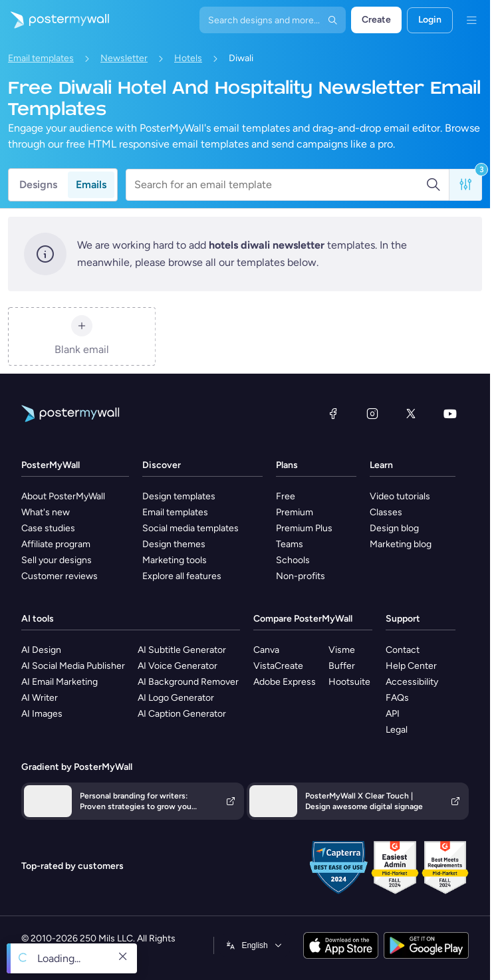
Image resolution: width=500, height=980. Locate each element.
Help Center (411, 666)
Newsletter (124, 58)
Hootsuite (349, 682)
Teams (290, 544)
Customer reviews (60, 576)
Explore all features (182, 576)
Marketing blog (401, 544)
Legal (397, 730)
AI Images (42, 714)
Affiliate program (56, 544)
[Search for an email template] (280, 185)
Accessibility (412, 682)
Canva (266, 650)
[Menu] (471, 20)
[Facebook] (333, 414)
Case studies (48, 528)
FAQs (397, 698)
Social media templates (190, 528)
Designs (38, 184)
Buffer (342, 666)
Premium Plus (304, 528)
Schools (293, 560)
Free (286, 496)
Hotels (188, 58)
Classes (386, 512)
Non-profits (301, 576)
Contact (403, 650)
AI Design (41, 650)
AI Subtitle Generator (182, 650)
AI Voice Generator (178, 666)
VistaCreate (278, 666)
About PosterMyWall (63, 496)
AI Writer (40, 698)
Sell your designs (57, 560)
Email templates (41, 58)
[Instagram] (372, 414)
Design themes (174, 544)
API (393, 714)
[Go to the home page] (55, 20)
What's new (46, 512)
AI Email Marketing (60, 682)
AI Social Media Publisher (73, 666)
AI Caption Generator (182, 714)
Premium (295, 512)
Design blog (394, 528)
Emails (91, 184)
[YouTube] (450, 414)
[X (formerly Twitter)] (411, 414)
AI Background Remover (188, 682)
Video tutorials (400, 496)
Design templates (179, 496)
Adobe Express (285, 682)
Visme (342, 650)
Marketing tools (175, 560)
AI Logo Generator (176, 698)
